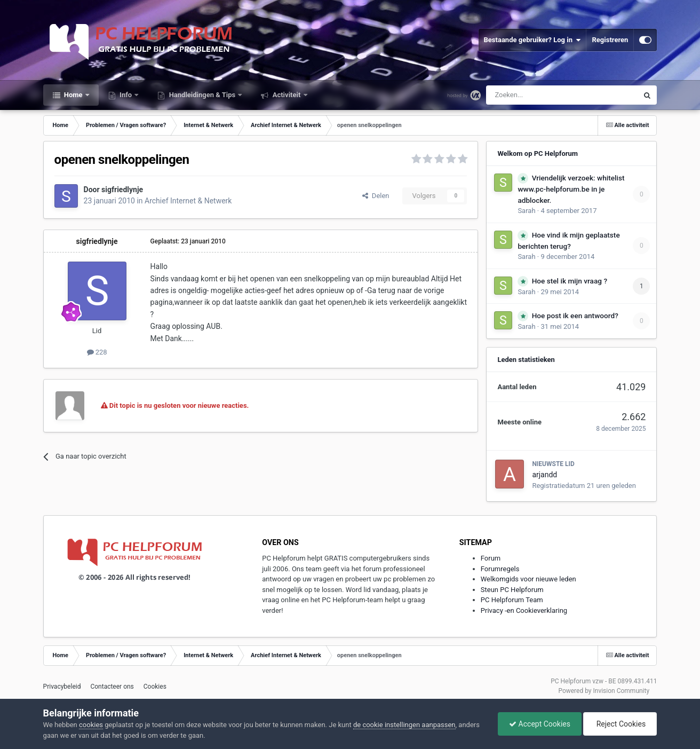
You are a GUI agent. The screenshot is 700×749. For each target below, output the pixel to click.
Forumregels (500, 569)
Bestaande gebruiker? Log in (532, 40)
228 (97, 352)
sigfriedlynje (122, 190)
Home (73, 95)
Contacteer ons (112, 687)
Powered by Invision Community (604, 691)
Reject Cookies (620, 724)
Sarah (526, 211)
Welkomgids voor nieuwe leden (528, 579)
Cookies (155, 687)
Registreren (610, 40)
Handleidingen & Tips (202, 95)
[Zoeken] (540, 95)
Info (126, 95)
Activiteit (286, 95)
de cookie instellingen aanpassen (404, 725)
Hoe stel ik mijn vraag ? (570, 281)
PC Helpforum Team (512, 600)
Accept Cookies (540, 724)
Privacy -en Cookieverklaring (524, 610)
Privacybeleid (62, 687)
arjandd (544, 475)
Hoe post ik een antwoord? (575, 316)
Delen (376, 196)
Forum (491, 558)
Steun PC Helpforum (512, 590)
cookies (91, 725)
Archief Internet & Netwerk (188, 201)
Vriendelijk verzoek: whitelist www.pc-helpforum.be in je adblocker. (571, 189)
